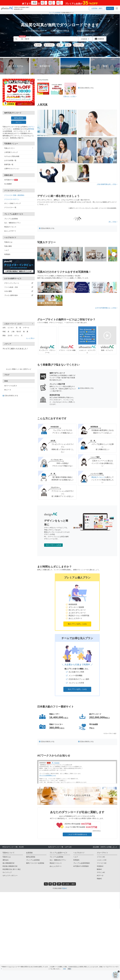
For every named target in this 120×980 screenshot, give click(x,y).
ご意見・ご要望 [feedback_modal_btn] (69, 884)
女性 (37, 45)
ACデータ (100, 875)
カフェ (17, 335)
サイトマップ (7, 872)
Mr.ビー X (8, 390)
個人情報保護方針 (9, 863)
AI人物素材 (8, 184)
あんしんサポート (10, 231)
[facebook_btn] (50, 884)
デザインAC (101, 872)
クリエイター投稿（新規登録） (15, 195)
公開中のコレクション (12, 169)
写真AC (64, 888)
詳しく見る (113, 222)
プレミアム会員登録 (11, 219)
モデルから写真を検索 (12, 156)
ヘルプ (7, 250)
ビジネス (49, 45)
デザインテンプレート (19, 283)
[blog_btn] (59, 884)
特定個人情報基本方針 (10, 866)
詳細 (64, 968)
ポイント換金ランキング (13, 203)
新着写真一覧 (9, 164)
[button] (97, 8)
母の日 (19, 332)
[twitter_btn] (46, 884)
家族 (4, 335)
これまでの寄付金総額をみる (77, 834)
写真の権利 (8, 246)
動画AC (99, 869)
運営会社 (6, 860)
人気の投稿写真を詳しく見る (107, 184)
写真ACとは (8, 242)
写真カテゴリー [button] (19, 148)
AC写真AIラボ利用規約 (81, 866)
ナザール (78, 45)
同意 (69, 968)
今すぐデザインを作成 (53, 545)
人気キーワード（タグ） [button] (19, 324)
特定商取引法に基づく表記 (12, 869)
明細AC (99, 879)
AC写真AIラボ (11, 180)
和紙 (4, 332)
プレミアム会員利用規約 (82, 863)
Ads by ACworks (43, 80)
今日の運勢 (19, 291)
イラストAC (101, 857)
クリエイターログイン (12, 199)
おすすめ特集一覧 (10, 160)
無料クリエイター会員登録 (35, 863)
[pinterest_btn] (54, 884)
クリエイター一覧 (10, 207)
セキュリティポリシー (10, 875)
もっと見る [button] (30, 338)
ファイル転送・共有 (19, 287)
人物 (13, 332)
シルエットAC (102, 860)
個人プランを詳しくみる (77, 624)
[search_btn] (16, 39)
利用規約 (7, 254)
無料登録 (31, 129)
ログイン (19, 122)
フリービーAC (102, 863)
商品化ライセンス (10, 227)
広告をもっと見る (70, 96)
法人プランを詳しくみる (77, 689)
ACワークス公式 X (11, 386)
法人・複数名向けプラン (13, 223)
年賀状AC (100, 866)
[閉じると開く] (1, 969)
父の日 (10, 335)
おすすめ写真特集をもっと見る (106, 308)
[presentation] (114, 254)
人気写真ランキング (11, 152)
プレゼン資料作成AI (19, 295)
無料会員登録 (19, 118)
